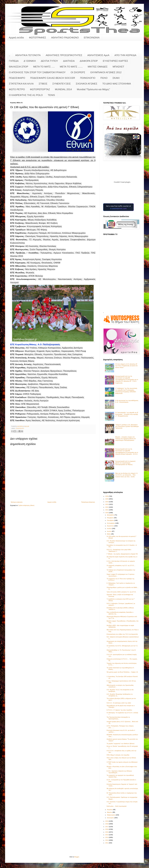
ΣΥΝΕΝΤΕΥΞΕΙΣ (62, 84)
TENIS (51, 95)
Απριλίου (110, 810)
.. (9, 55)
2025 (107, 499)
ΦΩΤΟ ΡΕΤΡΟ (17, 89)
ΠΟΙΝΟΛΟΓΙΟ (88, 78)
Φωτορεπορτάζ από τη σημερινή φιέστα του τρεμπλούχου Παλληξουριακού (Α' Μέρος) (125, 463)
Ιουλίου (109, 528)
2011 (107, 843)
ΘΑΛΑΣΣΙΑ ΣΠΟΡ (19, 67)
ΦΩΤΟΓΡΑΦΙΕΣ (38, 38)
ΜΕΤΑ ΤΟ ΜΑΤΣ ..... (44, 67)
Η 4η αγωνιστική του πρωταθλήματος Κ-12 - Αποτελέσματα (127, 401)
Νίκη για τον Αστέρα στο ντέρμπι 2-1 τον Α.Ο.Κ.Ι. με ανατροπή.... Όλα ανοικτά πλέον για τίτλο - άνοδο (126, 475)
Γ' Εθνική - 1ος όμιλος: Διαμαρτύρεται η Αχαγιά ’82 (122, 554)
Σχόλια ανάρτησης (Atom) (26, 505)
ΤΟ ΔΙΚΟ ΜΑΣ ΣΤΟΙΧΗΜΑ (117, 84)
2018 (107, 824)
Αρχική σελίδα (16, 38)
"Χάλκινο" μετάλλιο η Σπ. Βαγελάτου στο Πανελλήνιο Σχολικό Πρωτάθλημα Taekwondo (127, 426)
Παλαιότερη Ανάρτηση (88, 502)
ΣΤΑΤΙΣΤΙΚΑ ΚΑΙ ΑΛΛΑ (21, 84)
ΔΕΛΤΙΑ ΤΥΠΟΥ (49, 61)
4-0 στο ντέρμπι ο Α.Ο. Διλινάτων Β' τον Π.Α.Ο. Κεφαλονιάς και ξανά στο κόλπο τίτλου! (126, 366)
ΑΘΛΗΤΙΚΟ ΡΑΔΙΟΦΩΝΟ (65, 38)
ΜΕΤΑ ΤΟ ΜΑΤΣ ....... (71, 67)
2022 (107, 507)
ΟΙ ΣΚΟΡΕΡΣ (78, 72)
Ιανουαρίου (111, 818)
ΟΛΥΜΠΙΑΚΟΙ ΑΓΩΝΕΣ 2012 (106, 72)
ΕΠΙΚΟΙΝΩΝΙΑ (92, 38)
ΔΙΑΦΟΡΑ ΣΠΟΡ (89, 61)
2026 (107, 496)
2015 (107, 832)
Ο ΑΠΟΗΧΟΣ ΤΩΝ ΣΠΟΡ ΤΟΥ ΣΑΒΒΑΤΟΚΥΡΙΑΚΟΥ (37, 72)
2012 (107, 840)
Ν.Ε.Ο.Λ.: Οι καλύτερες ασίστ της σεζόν (119, 703)
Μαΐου (109, 534)
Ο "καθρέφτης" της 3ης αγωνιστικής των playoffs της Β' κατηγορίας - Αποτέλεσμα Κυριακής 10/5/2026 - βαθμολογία (126, 391)
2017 (107, 827)
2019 (107, 821)
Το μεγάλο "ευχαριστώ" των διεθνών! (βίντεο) (120, 744)
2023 (107, 504)
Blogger (77, 857)
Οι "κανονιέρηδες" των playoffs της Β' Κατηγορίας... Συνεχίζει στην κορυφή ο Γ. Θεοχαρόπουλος (127, 414)
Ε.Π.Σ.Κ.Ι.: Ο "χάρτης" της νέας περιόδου (119, 710)
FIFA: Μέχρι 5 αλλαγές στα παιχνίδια (118, 755)
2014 (107, 835)
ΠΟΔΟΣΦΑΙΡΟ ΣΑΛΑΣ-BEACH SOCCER (53, 78)
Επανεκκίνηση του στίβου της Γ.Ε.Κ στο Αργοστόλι (122, 634)
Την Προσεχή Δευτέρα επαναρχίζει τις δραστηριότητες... (118, 718)
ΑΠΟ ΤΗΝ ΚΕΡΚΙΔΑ (125, 55)
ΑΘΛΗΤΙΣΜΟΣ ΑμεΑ (98, 55)
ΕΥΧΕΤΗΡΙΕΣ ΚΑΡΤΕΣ (115, 61)
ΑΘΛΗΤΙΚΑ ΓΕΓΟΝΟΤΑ (28, 55)
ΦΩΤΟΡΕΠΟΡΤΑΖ (40, 89)
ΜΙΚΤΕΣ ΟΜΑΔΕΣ (98, 67)
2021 (107, 510)
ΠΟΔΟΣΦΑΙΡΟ (17, 78)
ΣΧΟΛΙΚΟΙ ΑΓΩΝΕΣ (87, 84)
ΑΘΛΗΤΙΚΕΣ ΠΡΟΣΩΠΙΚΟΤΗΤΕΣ (64, 55)
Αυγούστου (111, 526)
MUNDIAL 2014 (63, 89)
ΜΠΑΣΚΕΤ (118, 67)
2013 (107, 837)
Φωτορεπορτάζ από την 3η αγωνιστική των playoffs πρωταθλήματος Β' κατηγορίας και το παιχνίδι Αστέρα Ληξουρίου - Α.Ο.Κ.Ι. (127, 452)
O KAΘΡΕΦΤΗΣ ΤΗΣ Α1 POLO (26, 95)
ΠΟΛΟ (104, 78)
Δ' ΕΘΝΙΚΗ (30, 61)
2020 (107, 513)
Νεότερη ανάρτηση (17, 502)
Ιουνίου (109, 531)
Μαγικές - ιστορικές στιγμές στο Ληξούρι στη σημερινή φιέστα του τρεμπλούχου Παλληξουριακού (126, 439)
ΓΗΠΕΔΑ (14, 61)
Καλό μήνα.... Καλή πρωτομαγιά (117, 806)
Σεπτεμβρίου (111, 523)
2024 (107, 502)
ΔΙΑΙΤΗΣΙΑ (69, 61)
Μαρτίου (110, 812)
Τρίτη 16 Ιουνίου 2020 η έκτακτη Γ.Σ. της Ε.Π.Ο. (121, 592)
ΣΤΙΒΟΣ (43, 84)
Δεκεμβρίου (111, 515)
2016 (107, 829)
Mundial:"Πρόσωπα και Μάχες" (93, 89)
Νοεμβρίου (111, 518)
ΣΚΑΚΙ (116, 78)
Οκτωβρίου (111, 520)
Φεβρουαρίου (111, 815)
